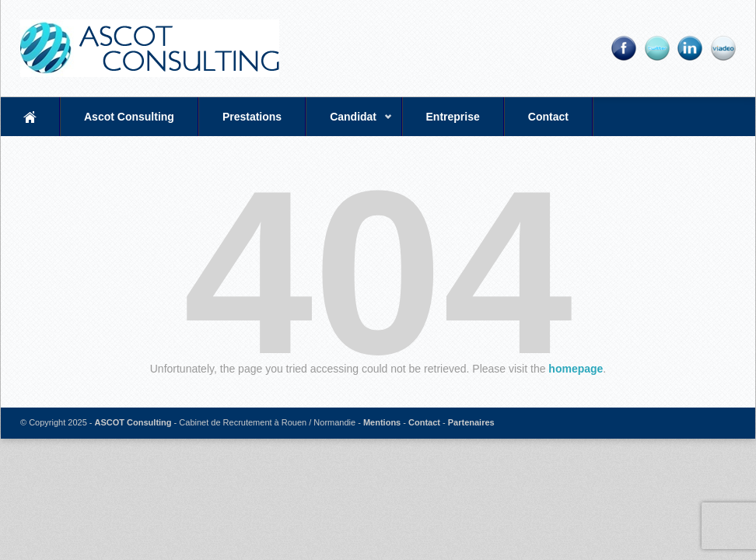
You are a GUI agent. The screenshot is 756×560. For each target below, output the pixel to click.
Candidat (349, 123)
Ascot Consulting (129, 117)
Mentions (382, 422)
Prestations (252, 117)
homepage (576, 369)
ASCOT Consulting (133, 422)
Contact (548, 117)
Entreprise (453, 117)
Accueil (30, 117)
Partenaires (471, 422)
